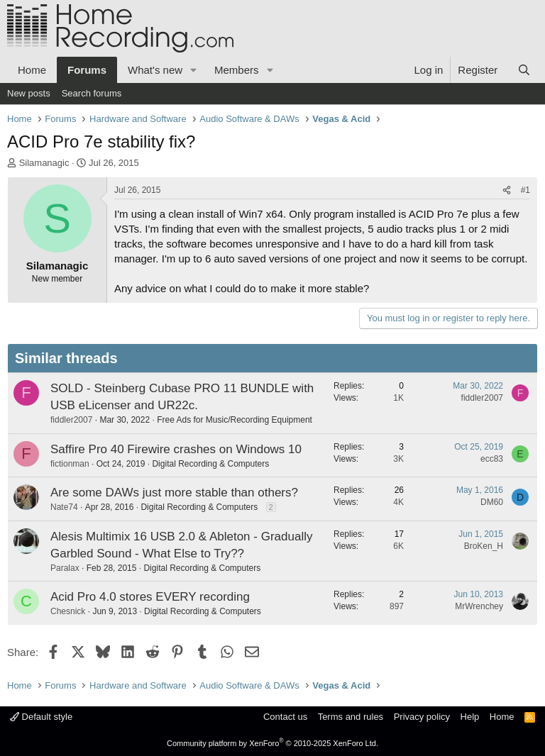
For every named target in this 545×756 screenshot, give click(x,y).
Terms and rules (351, 717)
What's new (155, 70)
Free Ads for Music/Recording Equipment (235, 420)
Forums (87, 70)
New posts (29, 93)
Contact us (285, 717)
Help (470, 717)
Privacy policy (422, 717)
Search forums (92, 93)
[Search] (524, 70)
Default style (41, 717)
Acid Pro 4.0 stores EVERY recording (150, 597)
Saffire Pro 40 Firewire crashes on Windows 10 (176, 449)
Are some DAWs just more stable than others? (174, 493)
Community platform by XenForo (272, 743)
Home (32, 70)
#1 (525, 190)
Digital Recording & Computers (210, 464)
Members (237, 70)
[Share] (507, 190)
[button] (194, 70)
